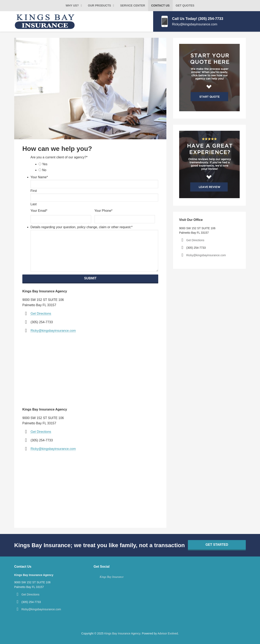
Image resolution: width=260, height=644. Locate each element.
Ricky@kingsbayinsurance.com (195, 24)
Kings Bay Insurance (112, 577)
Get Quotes (185, 5)
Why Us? (72, 5)
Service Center (133, 5)
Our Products (100, 5)
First (34, 191)
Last (34, 204)
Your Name (39, 177)
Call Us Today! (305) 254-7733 (198, 19)
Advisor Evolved (168, 633)
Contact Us (160, 5)
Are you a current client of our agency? (59, 157)
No (44, 170)
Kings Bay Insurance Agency (122, 633)
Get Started (217, 545)
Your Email (39, 211)
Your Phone (103, 211)
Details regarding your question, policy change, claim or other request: (82, 227)
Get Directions (41, 314)
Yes (45, 164)
